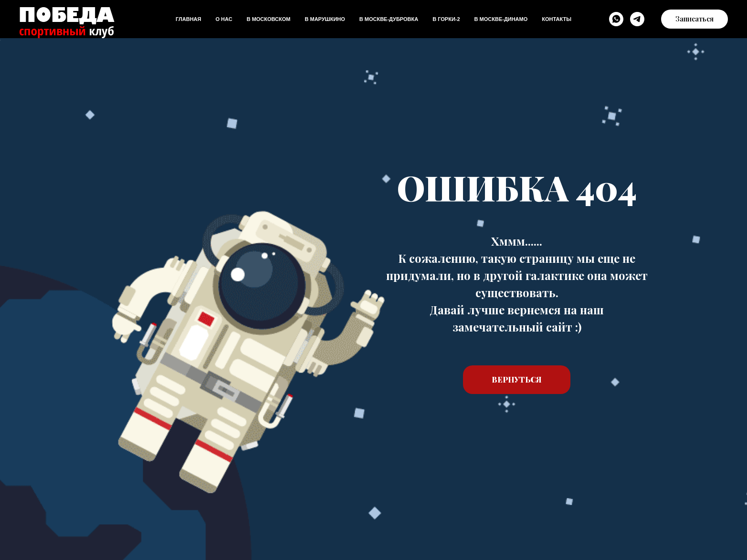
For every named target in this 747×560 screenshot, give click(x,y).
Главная (188, 19)
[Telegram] (637, 19)
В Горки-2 (446, 19)
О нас (224, 19)
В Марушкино (325, 19)
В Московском (269, 19)
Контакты (557, 19)
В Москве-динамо (501, 19)
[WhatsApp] (616, 19)
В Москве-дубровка (389, 19)
